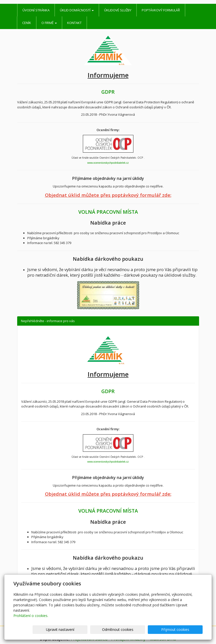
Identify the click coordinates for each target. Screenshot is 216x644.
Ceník (27, 23)
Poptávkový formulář (161, 10)
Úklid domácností (77, 10)
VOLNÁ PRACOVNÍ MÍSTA (108, 212)
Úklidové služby (118, 10)
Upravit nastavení (101, 629)
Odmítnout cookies (142, 629)
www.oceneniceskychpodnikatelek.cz (108, 163)
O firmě (49, 23)
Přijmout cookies (183, 629)
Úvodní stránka (36, 10)
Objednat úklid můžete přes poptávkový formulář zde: (108, 195)
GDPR (108, 92)
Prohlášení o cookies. (31, 616)
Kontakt (74, 23)
